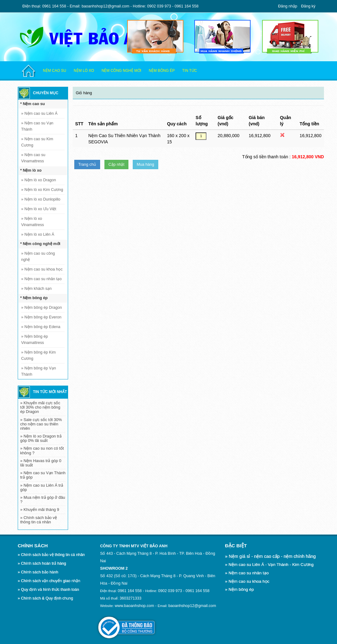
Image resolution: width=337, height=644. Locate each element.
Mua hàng (145, 164)
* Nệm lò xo (31, 170)
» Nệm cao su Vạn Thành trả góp (43, 475)
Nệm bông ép (162, 71)
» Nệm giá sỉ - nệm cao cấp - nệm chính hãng (270, 556)
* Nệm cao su (32, 104)
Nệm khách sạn (36, 289)
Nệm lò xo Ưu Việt (39, 209)
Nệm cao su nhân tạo (41, 279)
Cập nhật (116, 164)
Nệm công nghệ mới (122, 71)
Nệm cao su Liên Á (39, 114)
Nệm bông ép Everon (41, 317)
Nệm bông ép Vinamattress (35, 340)
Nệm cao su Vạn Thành (37, 126)
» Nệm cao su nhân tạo (247, 573)
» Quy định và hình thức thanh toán (48, 590)
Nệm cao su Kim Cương (37, 142)
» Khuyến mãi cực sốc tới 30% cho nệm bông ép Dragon (40, 407)
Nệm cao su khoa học (42, 269)
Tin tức (189, 71)
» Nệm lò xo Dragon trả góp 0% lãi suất (41, 438)
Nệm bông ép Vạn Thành (39, 371)
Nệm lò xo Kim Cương (42, 190)
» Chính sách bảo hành (38, 572)
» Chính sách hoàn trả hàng (42, 563)
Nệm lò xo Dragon (39, 180)
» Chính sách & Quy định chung (45, 598)
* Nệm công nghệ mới (40, 244)
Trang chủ (87, 164)
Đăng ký (308, 6)
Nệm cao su (55, 71)
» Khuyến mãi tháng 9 (40, 510)
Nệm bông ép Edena (41, 327)
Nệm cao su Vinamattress (33, 158)
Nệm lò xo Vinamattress (32, 222)
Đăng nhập (288, 6)
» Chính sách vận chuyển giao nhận (49, 581)
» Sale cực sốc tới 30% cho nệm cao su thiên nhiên (41, 424)
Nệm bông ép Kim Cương (38, 355)
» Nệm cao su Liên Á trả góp (42, 487)
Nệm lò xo (84, 71)
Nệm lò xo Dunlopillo (41, 199)
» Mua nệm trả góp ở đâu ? (43, 500)
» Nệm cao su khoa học (247, 581)
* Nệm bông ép (34, 298)
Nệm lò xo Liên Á (38, 234)
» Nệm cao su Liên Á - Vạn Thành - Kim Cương (269, 565)
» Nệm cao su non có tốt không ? (42, 450)
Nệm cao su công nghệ (38, 257)
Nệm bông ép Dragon (42, 308)
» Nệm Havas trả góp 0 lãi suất (41, 463)
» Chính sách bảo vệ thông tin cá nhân (39, 520)
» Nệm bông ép (240, 589)
